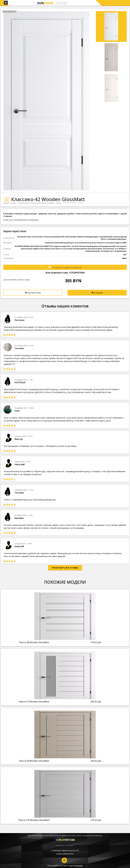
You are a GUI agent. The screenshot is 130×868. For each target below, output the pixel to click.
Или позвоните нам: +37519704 (65, 273)
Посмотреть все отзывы (65, 568)
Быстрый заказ (33, 293)
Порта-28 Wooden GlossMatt (34, 642)
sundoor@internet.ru (65, 854)
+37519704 (65, 840)
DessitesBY (78, 865)
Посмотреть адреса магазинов (65, 267)
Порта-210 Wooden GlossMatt (34, 820)
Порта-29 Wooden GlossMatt (34, 761)
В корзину (97, 293)
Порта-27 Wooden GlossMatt (34, 702)
